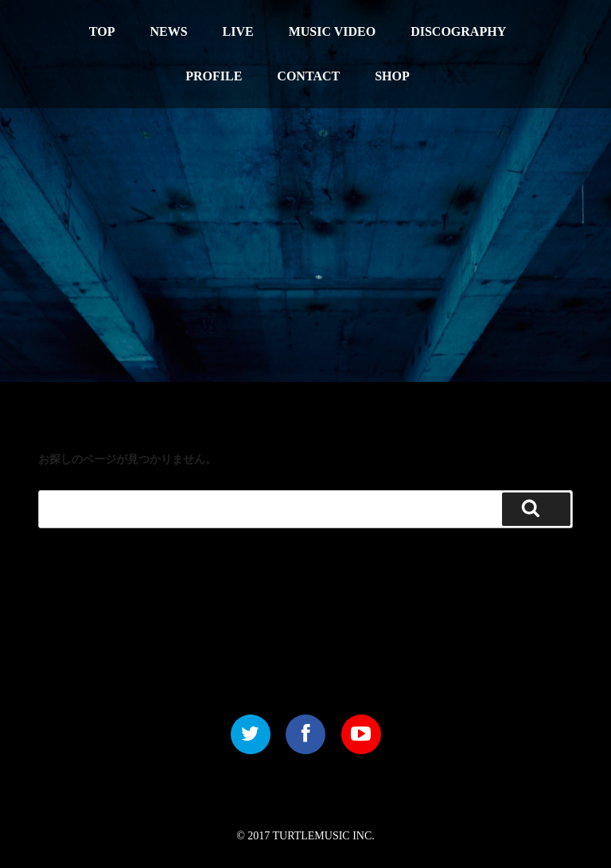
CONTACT (308, 76)
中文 (521, 20)
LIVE (238, 31)
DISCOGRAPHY (458, 31)
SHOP (392, 76)
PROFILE (214, 76)
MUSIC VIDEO (333, 31)
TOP (102, 31)
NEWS (168, 31)
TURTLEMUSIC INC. (324, 836)
